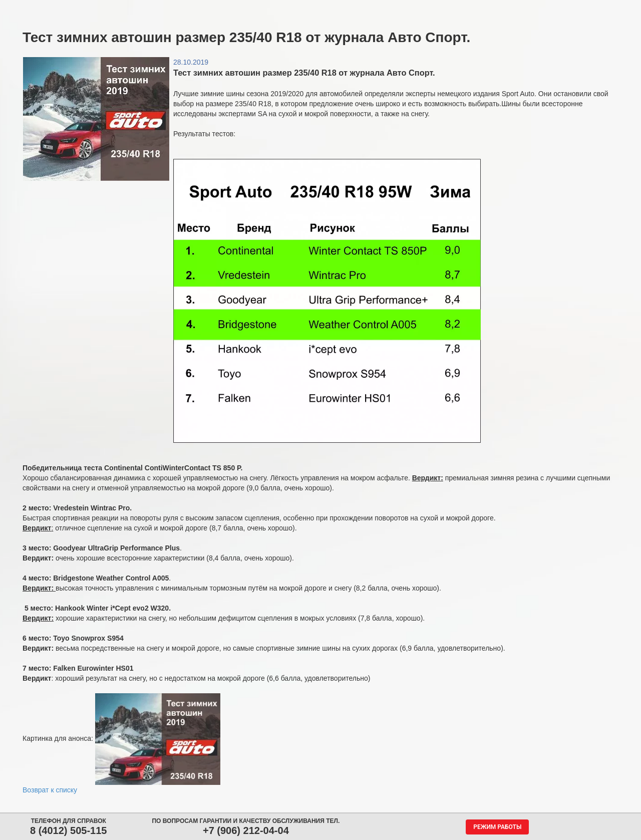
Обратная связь (379, 9)
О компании (442, 9)
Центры (324, 9)
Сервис (274, 9)
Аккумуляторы (217, 9)
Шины (111, 9)
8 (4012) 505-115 (68, 830)
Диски (159, 9)
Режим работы (497, 827)
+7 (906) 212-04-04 (246, 830)
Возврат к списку (50, 790)
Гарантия (502, 9)
